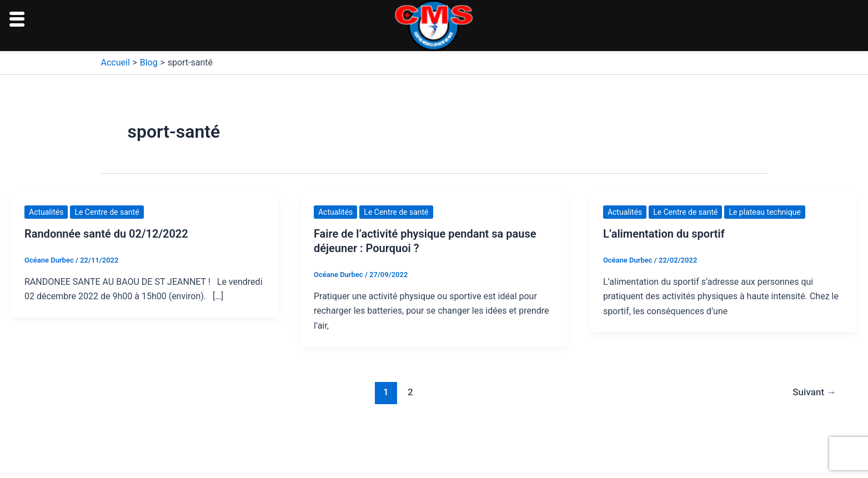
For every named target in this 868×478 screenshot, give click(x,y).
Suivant (814, 392)
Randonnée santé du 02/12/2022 (106, 234)
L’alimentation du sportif (664, 234)
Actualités (46, 212)
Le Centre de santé (107, 212)
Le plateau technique (764, 212)
